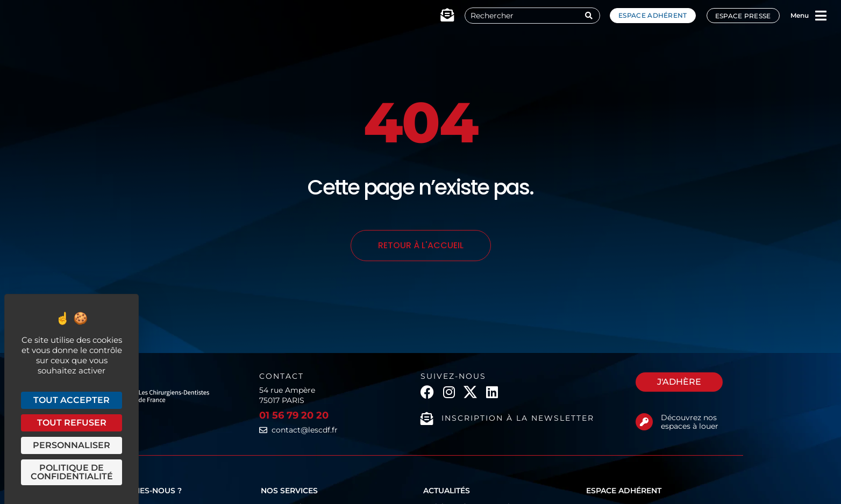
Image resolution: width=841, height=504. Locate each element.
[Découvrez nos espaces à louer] (644, 422)
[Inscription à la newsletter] (427, 419)
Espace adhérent (653, 15)
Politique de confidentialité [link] (72, 472)
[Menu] (821, 16)
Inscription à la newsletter (518, 418)
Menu (800, 15)
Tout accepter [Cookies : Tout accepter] (72, 400)
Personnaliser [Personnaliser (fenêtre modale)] (72, 445)
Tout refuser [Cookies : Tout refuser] (72, 423)
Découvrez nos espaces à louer (690, 422)
